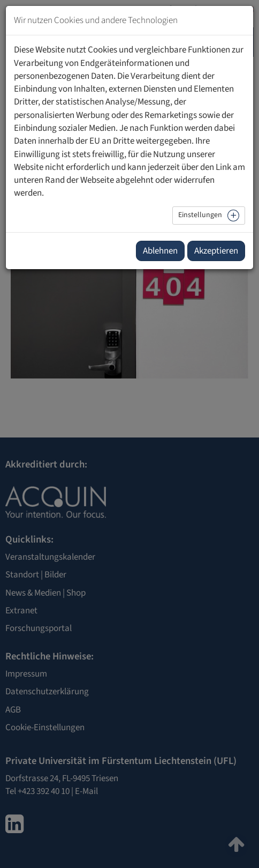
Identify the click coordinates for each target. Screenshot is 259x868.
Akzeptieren (216, 251)
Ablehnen (160, 251)
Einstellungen (200, 215)
